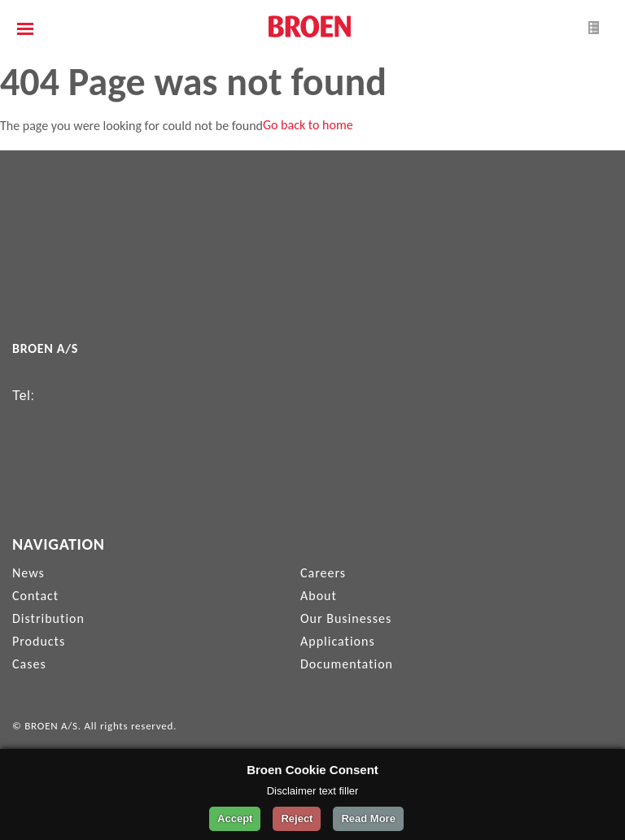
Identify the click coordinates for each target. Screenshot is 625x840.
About (319, 596)
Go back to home (308, 125)
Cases (29, 664)
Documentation (347, 664)
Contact (35, 596)
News (28, 573)
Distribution (48, 618)
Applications (338, 641)
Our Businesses (346, 618)
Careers (323, 573)
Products (39, 641)
